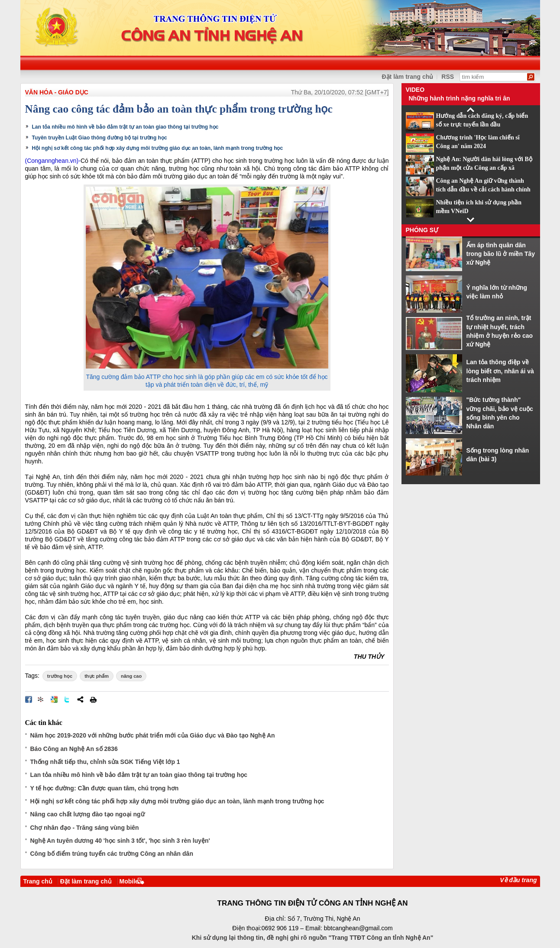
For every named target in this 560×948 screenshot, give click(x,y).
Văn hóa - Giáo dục (57, 92)
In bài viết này (93, 699)
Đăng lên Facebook (29, 699)
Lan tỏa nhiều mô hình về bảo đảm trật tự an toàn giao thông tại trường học (125, 127)
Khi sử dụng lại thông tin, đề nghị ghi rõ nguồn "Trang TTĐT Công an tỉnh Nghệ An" (313, 938)
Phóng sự (422, 230)
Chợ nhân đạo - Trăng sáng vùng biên (85, 828)
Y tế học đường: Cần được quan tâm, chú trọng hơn (105, 788)
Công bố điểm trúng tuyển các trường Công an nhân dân (112, 854)
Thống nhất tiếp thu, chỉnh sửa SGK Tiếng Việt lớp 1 (105, 762)
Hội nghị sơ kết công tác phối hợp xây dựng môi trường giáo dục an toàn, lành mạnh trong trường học (158, 148)
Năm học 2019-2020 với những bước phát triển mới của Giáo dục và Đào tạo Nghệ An (153, 735)
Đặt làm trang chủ (408, 77)
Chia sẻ (80, 699)
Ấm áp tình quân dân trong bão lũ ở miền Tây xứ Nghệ (501, 254)
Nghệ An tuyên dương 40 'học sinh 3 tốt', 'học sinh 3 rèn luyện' (120, 841)
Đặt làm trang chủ (86, 881)
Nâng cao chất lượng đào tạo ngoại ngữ (87, 814)
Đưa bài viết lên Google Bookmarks (54, 699)
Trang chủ (38, 881)
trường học (60, 676)
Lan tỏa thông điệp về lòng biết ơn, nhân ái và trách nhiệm (500, 371)
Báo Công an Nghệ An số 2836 (74, 749)
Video (415, 90)
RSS (448, 77)
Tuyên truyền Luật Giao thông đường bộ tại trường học (100, 138)
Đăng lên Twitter (67, 699)
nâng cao (131, 676)
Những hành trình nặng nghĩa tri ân (460, 98)
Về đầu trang (518, 880)
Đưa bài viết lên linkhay (41, 699)
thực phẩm (97, 676)
